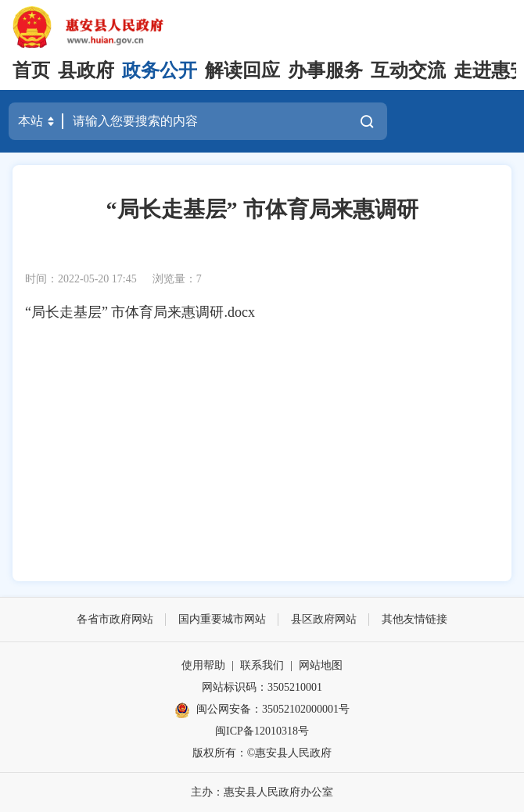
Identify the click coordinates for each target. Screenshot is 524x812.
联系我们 (262, 665)
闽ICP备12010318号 (262, 731)
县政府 (86, 70)
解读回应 (242, 70)
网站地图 (321, 665)
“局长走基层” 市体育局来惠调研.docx (140, 312)
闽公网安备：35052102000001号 (262, 710)
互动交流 (408, 70)
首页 (31, 70)
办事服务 (325, 70)
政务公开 (160, 70)
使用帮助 (203, 665)
